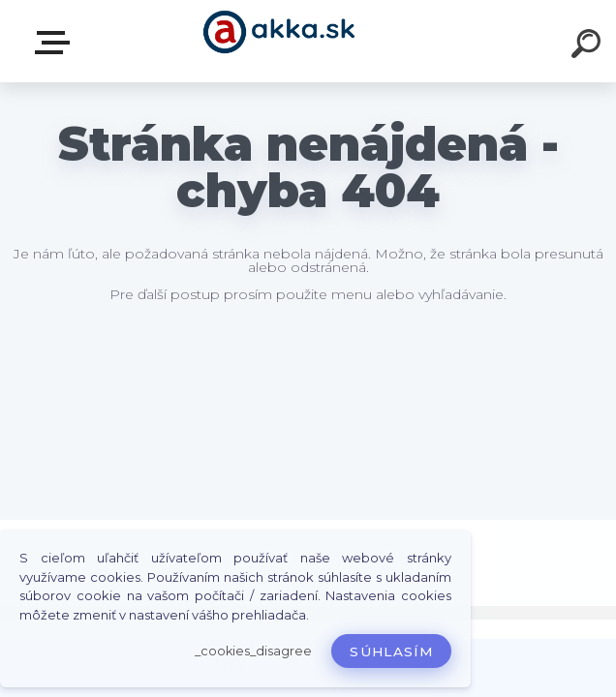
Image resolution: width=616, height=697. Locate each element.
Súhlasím (391, 652)
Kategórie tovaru (56, 43)
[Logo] (279, 41)
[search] (589, 46)
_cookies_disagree (253, 651)
